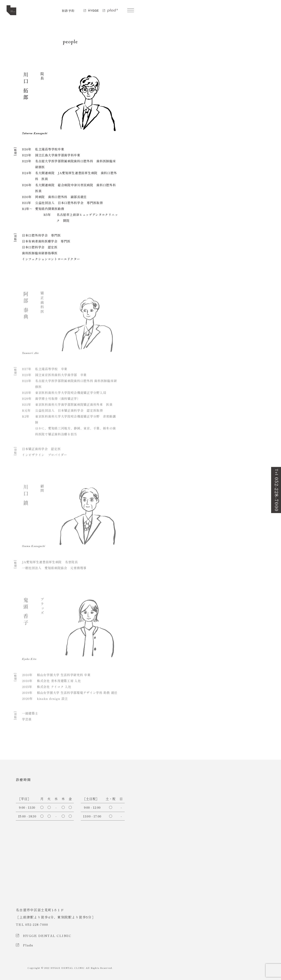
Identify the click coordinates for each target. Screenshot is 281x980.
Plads (28, 945)
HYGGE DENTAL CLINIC (47, 936)
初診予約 (68, 11)
